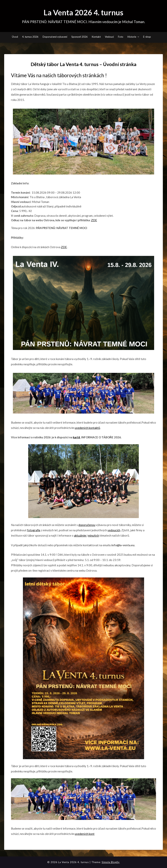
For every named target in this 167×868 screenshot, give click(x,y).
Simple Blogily (111, 862)
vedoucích (114, 530)
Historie (132, 37)
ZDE (94, 220)
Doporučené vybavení (55, 37)
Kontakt (96, 37)
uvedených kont (85, 834)
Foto (121, 37)
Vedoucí (109, 37)
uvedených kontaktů (87, 428)
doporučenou (87, 525)
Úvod (15, 37)
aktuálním (80, 535)
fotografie (34, 530)
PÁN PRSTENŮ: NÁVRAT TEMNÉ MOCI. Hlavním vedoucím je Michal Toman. (84, 22)
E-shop (147, 37)
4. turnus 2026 (30, 37)
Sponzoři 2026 (80, 37)
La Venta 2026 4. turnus (83, 12)
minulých (94, 535)
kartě (77, 437)
